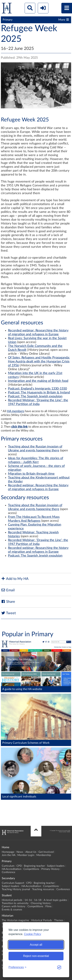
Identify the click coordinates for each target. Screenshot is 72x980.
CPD (19, 866)
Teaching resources (43, 889)
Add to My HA (15, 579)
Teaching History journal (16, 889)
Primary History (50, 869)
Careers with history (14, 906)
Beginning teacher (34, 866)
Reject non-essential (36, 956)
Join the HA (9, 855)
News (20, 852)
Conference (9, 872)
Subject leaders (56, 866)
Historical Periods (42, 920)
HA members (16, 411)
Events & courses (12, 910)
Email (8, 590)
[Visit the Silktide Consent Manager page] (59, 967)
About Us (31, 852)
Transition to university (15, 903)
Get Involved (46, 852)
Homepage (8, 852)
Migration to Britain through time (31, 474)
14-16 (28, 900)
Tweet (8, 613)
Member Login (26, 855)
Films (49, 906)
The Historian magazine (15, 920)
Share (8, 602)
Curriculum (8, 866)
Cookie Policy (33, 934)
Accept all (36, 945)
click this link (19, 427)
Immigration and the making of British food (38, 381)
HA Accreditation (12, 869)
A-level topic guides (55, 900)
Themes (59, 920)
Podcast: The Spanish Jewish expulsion (35, 396)
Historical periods (12, 900)
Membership (44, 855)
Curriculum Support (13, 883)
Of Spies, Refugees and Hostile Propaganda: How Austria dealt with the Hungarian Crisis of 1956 (39, 362)
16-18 (38, 900)
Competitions (31, 869)
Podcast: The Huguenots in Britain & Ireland (39, 393)
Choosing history (41, 903)
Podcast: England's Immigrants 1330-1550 (37, 389)
